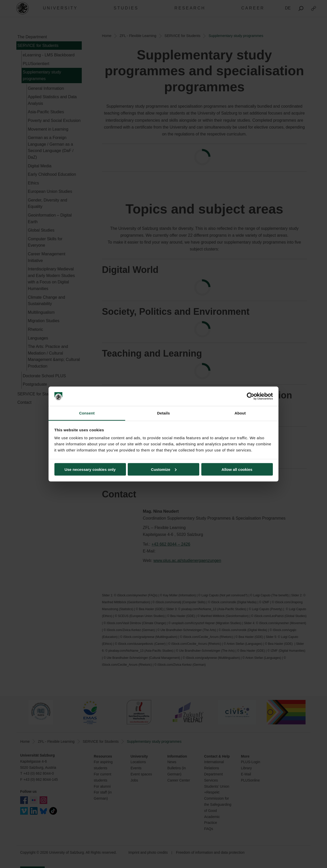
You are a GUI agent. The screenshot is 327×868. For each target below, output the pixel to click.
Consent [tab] (87, 413)
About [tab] (240, 413)
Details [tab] (163, 413)
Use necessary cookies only (90, 469)
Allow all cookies (237, 469)
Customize (164, 469)
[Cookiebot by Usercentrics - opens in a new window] (250, 396)
